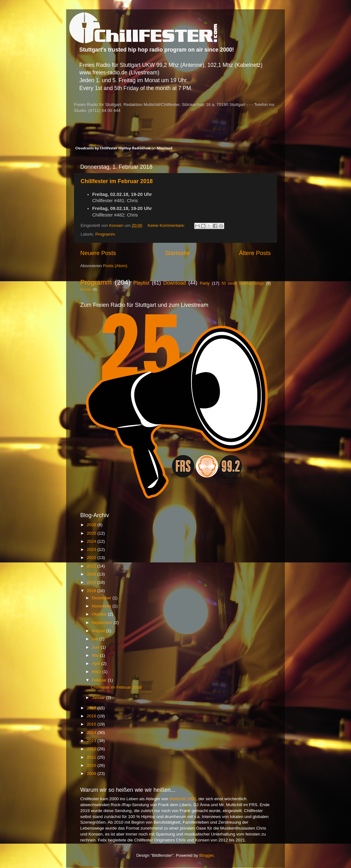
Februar (100, 680)
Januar (99, 698)
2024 (92, 541)
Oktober (100, 614)
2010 (92, 765)
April (97, 663)
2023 (92, 549)
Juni (96, 647)
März (97, 672)
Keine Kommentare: (167, 225)
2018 (92, 591)
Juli (96, 639)
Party (205, 283)
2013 (92, 741)
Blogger (206, 855)
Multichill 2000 (183, 799)
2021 (92, 566)
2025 (92, 533)
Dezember (102, 598)
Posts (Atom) (115, 266)
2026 (92, 525)
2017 (92, 708)
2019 (92, 582)
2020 (92, 574)
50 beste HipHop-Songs (243, 283)
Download (175, 283)
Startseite (177, 253)
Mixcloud (165, 148)
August (99, 631)
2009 (92, 773)
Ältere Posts (255, 253)
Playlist (141, 283)
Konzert (86, 289)
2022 (92, 558)
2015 (92, 724)
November (102, 606)
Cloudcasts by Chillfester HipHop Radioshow (113, 148)
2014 (92, 733)
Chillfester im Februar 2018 (117, 181)
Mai (96, 655)
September (103, 623)
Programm (105, 234)
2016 (92, 716)
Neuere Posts (98, 253)
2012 (92, 749)
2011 (92, 757)
